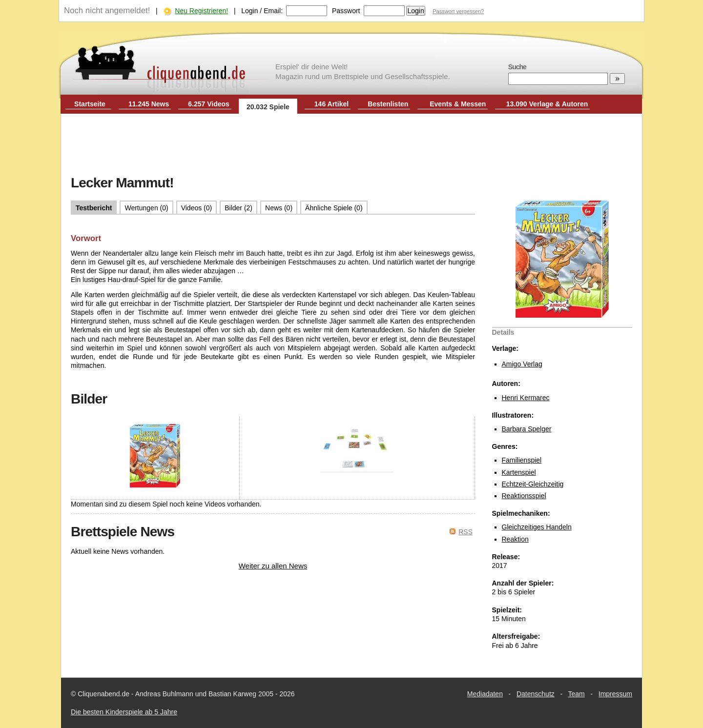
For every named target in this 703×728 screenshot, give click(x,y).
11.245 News (149, 104)
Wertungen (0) (146, 208)
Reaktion (515, 539)
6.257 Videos (209, 104)
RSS (465, 532)
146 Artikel (331, 104)
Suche (517, 67)
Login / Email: (262, 11)
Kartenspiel (519, 472)
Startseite (90, 104)
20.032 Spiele (268, 107)
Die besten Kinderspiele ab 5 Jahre (124, 712)
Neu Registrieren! (201, 11)
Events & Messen (458, 104)
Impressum (615, 694)
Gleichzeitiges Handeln (537, 527)
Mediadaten (485, 694)
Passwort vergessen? (458, 11)
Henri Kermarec (526, 398)
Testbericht (94, 208)
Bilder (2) (238, 208)
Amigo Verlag (522, 364)
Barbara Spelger (527, 429)
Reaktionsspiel (524, 496)
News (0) (279, 208)
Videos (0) (197, 208)
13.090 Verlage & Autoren (547, 104)
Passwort (346, 11)
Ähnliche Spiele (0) (334, 208)
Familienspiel (522, 460)
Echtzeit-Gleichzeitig (533, 484)
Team (577, 694)
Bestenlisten (388, 104)
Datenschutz (536, 694)
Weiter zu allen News (273, 566)
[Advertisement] (351, 145)
